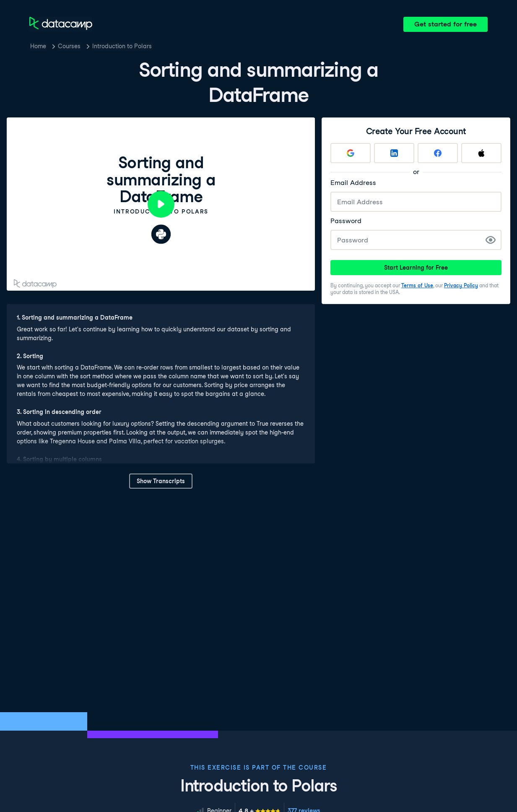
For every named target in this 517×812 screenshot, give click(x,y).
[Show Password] (491, 240)
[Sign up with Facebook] (438, 153)
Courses (69, 46)
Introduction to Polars (122, 46)
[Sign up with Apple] (481, 153)
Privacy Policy (461, 285)
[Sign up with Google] (351, 153)
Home (38, 46)
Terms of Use (417, 285)
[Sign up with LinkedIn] (394, 153)
